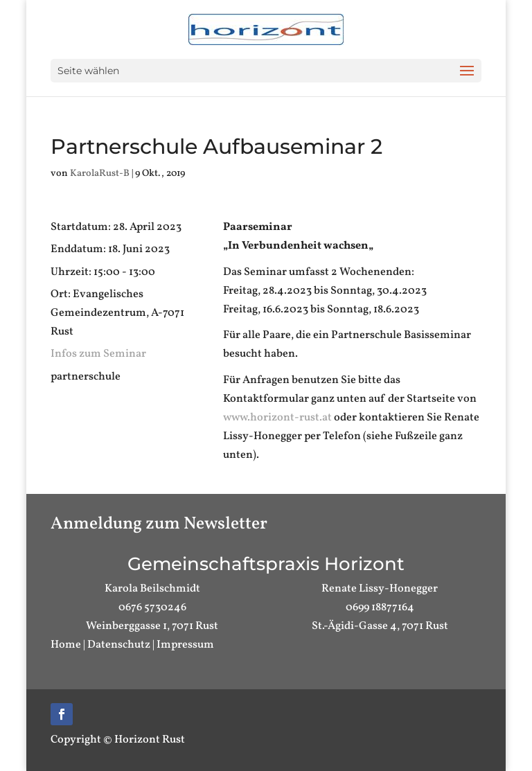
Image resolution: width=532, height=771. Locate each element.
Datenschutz (119, 645)
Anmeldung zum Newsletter (159, 524)
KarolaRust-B (100, 174)
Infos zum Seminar (98, 354)
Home (66, 645)
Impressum (185, 645)
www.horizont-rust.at (277, 418)
